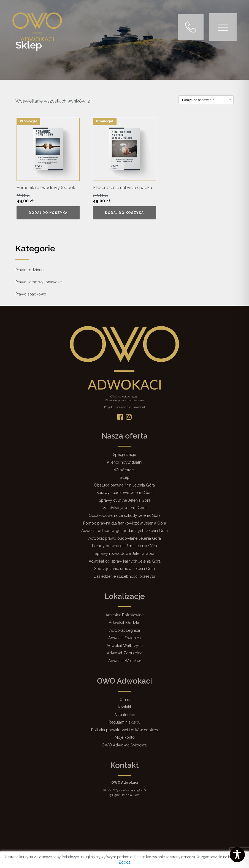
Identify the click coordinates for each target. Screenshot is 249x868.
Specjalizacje (124, 455)
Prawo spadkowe (31, 294)
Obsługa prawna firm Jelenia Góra (124, 485)
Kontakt (124, 707)
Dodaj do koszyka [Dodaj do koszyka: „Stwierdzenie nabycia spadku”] (124, 213)
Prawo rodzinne (29, 270)
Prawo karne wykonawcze (39, 282)
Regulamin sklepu (124, 722)
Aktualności (124, 715)
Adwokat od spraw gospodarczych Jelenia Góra (124, 531)
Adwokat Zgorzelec (125, 653)
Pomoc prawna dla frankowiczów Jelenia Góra (125, 523)
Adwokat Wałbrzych (125, 646)
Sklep (124, 477)
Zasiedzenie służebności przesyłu (124, 576)
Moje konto (125, 737)
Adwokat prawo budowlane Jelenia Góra (125, 538)
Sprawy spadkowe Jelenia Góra (124, 493)
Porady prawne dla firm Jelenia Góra (124, 546)
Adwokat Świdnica (124, 638)
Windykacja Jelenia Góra (124, 508)
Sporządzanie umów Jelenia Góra (124, 569)
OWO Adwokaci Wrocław (124, 745)
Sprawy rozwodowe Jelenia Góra (124, 553)
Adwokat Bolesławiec (124, 615)
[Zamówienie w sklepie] (206, 100)
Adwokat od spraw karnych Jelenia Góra (125, 561)
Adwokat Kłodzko (125, 623)
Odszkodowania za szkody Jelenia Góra (125, 515)
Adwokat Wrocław (124, 661)
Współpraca (125, 470)
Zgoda (124, 862)
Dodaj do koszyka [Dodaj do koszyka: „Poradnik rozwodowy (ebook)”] (48, 213)
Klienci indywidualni (124, 462)
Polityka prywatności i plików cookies (124, 730)
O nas (125, 700)
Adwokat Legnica (125, 630)
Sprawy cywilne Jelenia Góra (125, 500)
